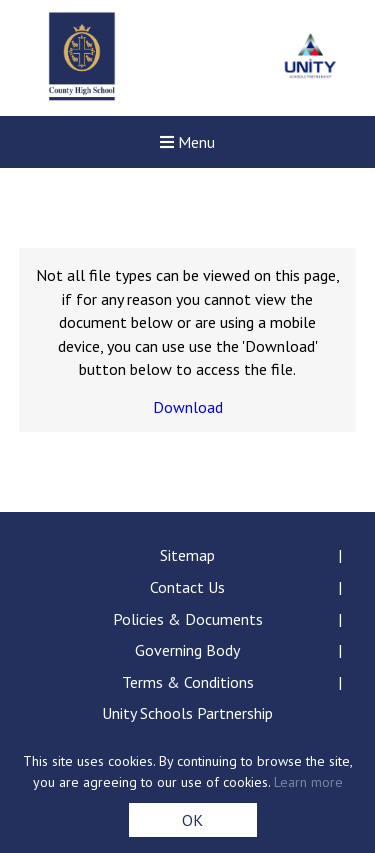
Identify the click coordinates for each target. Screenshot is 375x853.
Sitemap (187, 555)
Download (188, 407)
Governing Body (187, 650)
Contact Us (187, 587)
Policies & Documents (188, 619)
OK (192, 820)
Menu (187, 142)
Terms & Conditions (188, 682)
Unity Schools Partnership (187, 713)
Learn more (308, 782)
